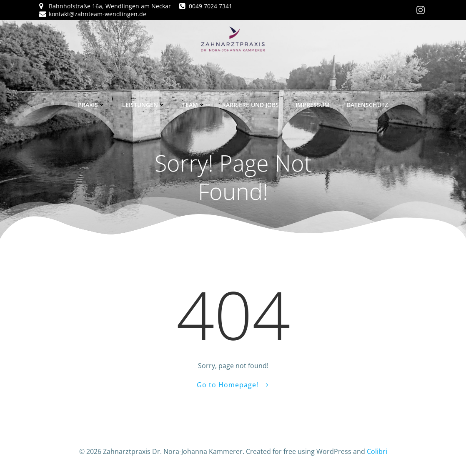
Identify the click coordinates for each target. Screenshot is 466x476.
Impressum (313, 105)
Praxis (92, 105)
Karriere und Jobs (251, 105)
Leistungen (144, 105)
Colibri (377, 451)
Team (194, 105)
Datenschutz (367, 105)
